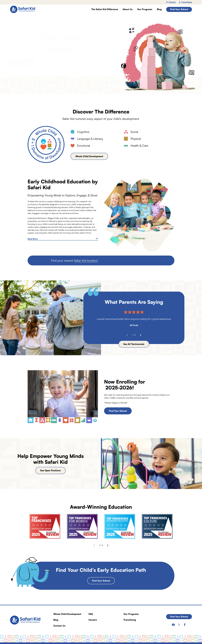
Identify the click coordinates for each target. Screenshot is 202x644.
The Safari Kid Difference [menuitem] (105, 9)
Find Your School (179, 9)
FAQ (91, 614)
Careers (171, 2)
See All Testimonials (134, 344)
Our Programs (131, 614)
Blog (56, 620)
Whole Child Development (89, 156)
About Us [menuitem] (128, 9)
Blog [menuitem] (159, 9)
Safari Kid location (86, 260)
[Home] (24, 9)
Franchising (185, 2)
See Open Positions (50, 470)
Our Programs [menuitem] (145, 9)
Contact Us (59, 626)
